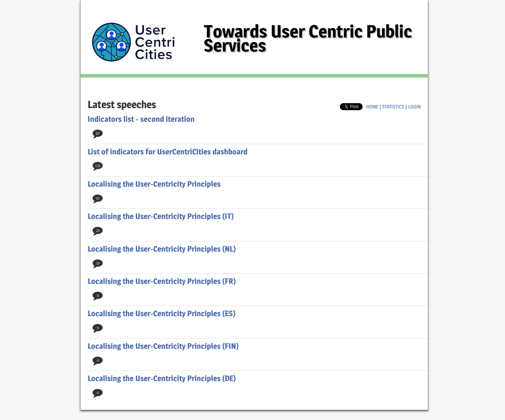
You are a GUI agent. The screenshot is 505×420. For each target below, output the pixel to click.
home (372, 107)
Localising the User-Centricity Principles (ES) (162, 313)
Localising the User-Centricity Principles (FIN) (163, 346)
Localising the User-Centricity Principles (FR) (162, 281)
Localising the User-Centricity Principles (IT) (161, 216)
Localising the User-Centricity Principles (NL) (162, 249)
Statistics (393, 107)
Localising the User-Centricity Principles (154, 184)
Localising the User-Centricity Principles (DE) (162, 378)
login (415, 107)
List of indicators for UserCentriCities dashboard (168, 152)
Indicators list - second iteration (141, 119)
